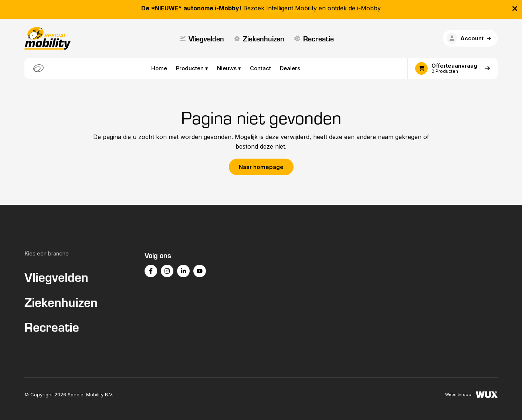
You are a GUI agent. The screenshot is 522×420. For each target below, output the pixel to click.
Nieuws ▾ (229, 68)
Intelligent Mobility (291, 8)
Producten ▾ (192, 68)
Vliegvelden (202, 38)
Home (159, 68)
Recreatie (314, 38)
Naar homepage (261, 167)
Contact (260, 68)
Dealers (290, 68)
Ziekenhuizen (259, 38)
